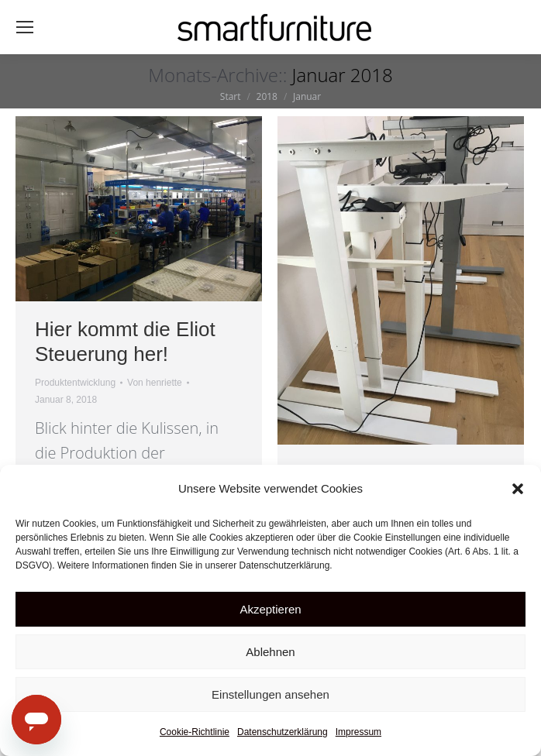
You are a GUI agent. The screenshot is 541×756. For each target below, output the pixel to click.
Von (155, 383)
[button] (518, 489)
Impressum (358, 732)
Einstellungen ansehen (270, 694)
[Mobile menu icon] (25, 27)
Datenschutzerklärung (283, 732)
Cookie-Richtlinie (195, 732)
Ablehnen (270, 652)
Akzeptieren (270, 609)
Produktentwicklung (75, 383)
